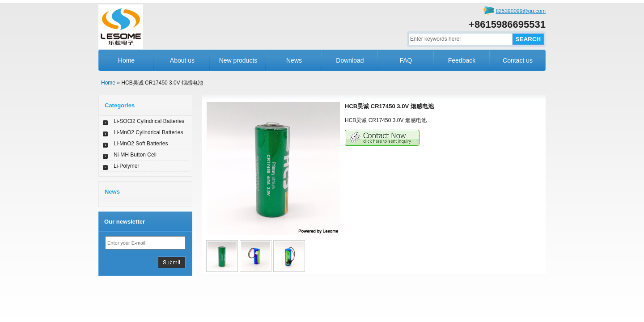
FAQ (406, 60)
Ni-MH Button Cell (135, 155)
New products (238, 60)
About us (182, 60)
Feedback (462, 60)
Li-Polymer (126, 166)
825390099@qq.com (521, 11)
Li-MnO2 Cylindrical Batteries (148, 132)
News (294, 60)
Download (350, 60)
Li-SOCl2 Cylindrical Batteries (149, 121)
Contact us (518, 60)
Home (126, 60)
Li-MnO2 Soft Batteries (141, 144)
